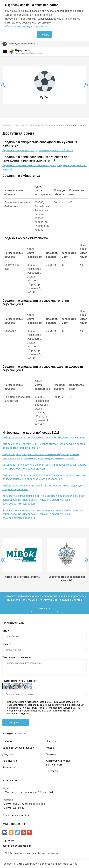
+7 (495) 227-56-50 (13, 808)
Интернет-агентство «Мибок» (23, 577)
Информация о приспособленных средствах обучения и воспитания (44, 437)
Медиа (50, 748)
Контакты (52, 771)
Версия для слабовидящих (22, 44)
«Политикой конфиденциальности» (27, 27)
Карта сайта (9, 841)
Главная (7, 741)
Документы (10, 754)
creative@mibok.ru (22, 816)
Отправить (16, 723)
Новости (51, 741)
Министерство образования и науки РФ (67, 579)
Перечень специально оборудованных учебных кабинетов (38, 150)
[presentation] (3, 85)
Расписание (10, 761)
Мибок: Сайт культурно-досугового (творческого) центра (47, 864)
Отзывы (51, 754)
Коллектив (9, 767)
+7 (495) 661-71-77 (13, 804)
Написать (45, 608)
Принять (44, 35)
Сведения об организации (18, 748)
